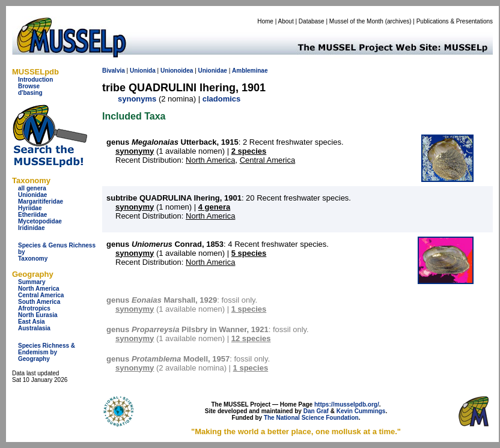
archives (398, 21)
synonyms (137, 99)
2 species (249, 151)
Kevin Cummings (361, 411)
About (286, 21)
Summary (32, 282)
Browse (29, 86)
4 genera (214, 207)
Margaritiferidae (41, 201)
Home (265, 21)
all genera (32, 188)
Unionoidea (177, 71)
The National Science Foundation (311, 418)
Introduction (35, 80)
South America (39, 302)
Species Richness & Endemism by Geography (47, 352)
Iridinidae (31, 228)
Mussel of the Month (356, 21)
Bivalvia (114, 71)
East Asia (32, 322)
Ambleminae (250, 71)
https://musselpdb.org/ (347, 404)
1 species (249, 309)
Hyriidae (30, 208)
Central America (41, 295)
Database (312, 21)
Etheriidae (32, 215)
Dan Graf (316, 411)
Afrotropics (34, 308)
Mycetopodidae (40, 221)
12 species (251, 338)
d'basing (30, 93)
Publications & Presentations (455, 21)
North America (39, 289)
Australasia (34, 328)
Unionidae (32, 195)
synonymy (135, 151)
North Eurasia (38, 315)
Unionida (143, 71)
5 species (249, 253)
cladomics (222, 99)
